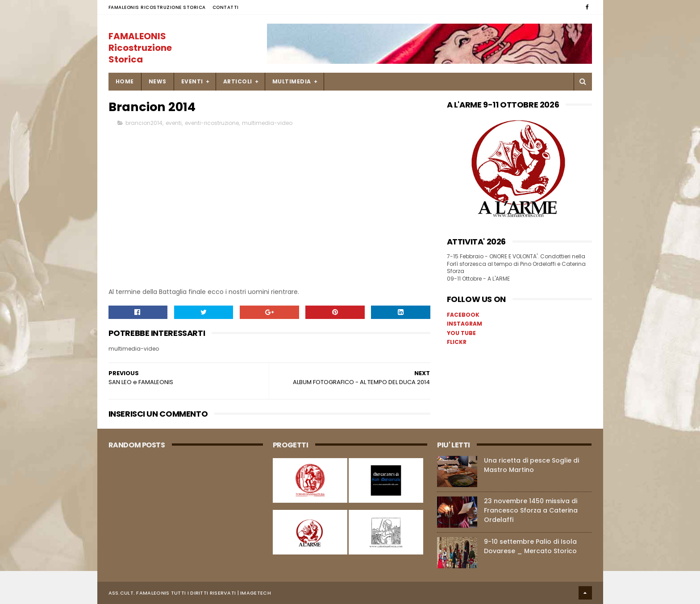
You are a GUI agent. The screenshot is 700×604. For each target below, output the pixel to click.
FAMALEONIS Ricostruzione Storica (157, 7)
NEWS (158, 81)
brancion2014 (144, 123)
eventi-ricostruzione (212, 123)
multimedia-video (267, 123)
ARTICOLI (238, 81)
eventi (174, 123)
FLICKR (457, 342)
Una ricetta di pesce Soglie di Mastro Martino (531, 465)
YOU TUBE (461, 333)
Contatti (226, 7)
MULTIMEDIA (292, 81)
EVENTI (192, 81)
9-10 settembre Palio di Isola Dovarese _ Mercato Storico (530, 546)
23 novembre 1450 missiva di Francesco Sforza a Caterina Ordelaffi (531, 510)
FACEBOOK (463, 315)
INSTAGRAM (465, 324)
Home (125, 81)
